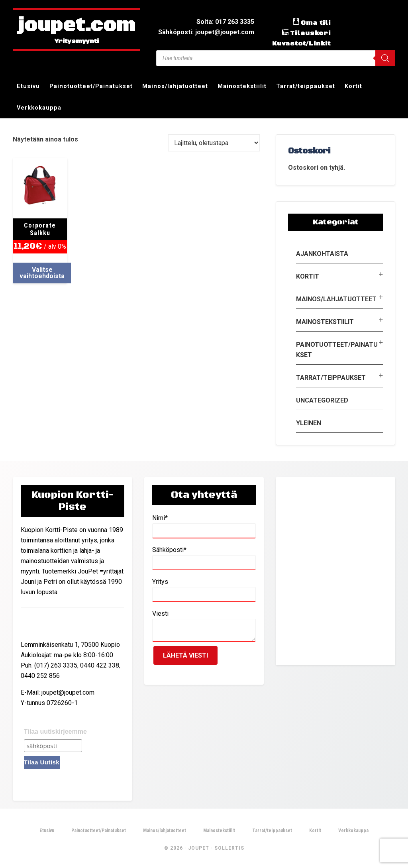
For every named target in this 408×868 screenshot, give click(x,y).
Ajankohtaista (322, 254)
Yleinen (309, 423)
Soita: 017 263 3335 (225, 22)
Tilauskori (310, 33)
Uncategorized (322, 400)
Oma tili (316, 23)
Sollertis (229, 848)
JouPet (199, 848)
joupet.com (76, 26)
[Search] (385, 58)
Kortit (308, 276)
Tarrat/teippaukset (331, 378)
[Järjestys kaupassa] (214, 143)
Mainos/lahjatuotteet (336, 299)
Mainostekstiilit (325, 322)
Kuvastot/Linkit (301, 43)
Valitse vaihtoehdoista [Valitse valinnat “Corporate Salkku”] (42, 273)
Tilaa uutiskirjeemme (55, 732)
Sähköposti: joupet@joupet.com (206, 32)
